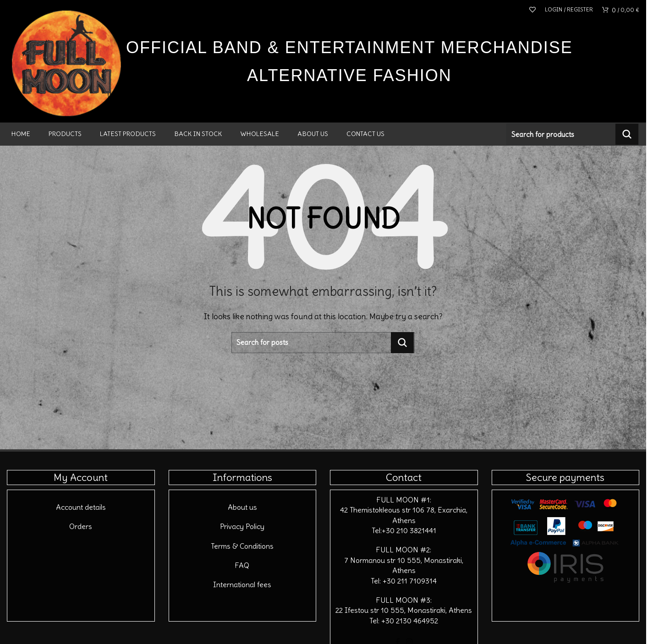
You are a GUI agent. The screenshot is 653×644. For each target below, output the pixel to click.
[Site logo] (66, 60)
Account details (81, 507)
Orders (81, 526)
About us (242, 507)
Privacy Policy (242, 526)
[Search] (573, 134)
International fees (242, 584)
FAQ (242, 565)
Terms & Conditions (242, 546)
